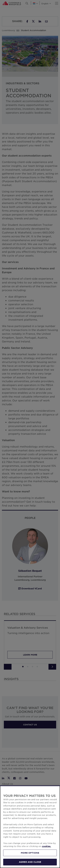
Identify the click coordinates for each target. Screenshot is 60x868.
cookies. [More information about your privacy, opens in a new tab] (46, 846)
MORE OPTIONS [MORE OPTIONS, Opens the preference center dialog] (30, 853)
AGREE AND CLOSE (30, 862)
